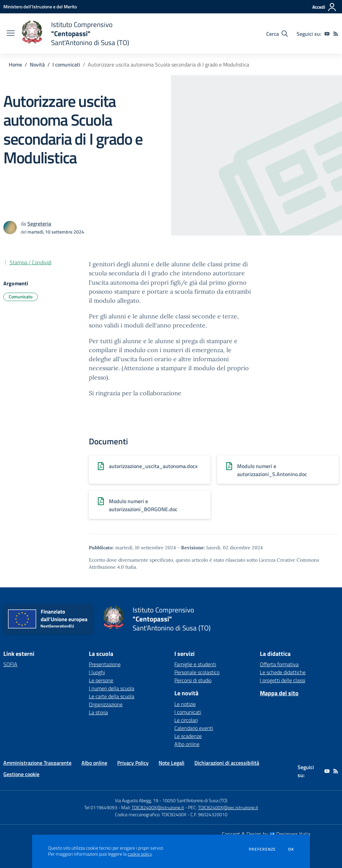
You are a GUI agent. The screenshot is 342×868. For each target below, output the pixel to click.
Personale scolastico (197, 672)
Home (15, 64)
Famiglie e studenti (195, 664)
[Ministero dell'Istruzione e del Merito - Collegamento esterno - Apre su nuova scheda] (40, 7)
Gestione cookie (21, 774)
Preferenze (262, 849)
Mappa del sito (279, 693)
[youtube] (327, 34)
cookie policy (140, 854)
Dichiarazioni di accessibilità (227, 763)
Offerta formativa (279, 664)
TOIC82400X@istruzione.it (158, 807)
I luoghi (97, 672)
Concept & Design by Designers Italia (266, 834)
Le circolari (186, 720)
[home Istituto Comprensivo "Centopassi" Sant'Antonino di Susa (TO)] (75, 34)
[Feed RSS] (336, 34)
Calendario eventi (194, 728)
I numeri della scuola (112, 688)
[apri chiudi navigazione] (11, 34)
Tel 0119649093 (101, 807)
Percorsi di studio (193, 680)
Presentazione (105, 664)
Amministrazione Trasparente (37, 763)
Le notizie (185, 704)
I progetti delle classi (283, 680)
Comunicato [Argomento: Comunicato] (21, 297)
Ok (291, 849)
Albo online (187, 744)
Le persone (101, 680)
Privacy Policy (133, 763)
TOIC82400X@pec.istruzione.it (228, 807)
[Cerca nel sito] (277, 34)
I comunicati (66, 64)
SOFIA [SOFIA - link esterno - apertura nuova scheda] (10, 664)
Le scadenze (188, 736)
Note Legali (172, 763)
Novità (37, 64)
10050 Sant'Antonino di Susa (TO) (195, 800)
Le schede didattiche (283, 672)
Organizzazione (106, 704)
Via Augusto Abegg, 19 (137, 800)
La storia (98, 712)
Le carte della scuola (112, 696)
